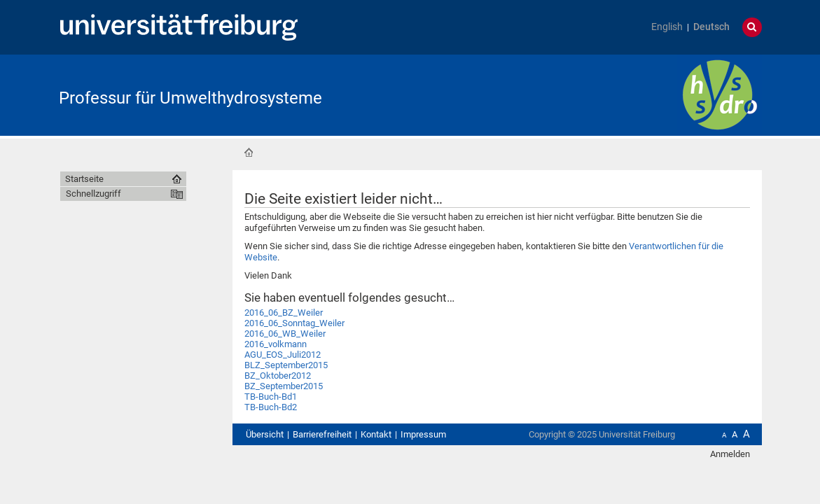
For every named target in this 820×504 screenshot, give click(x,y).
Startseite (249, 153)
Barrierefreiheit (322, 434)
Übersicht (265, 434)
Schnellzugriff (93, 194)
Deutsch (711, 27)
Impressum (423, 434)
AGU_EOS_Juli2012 (283, 355)
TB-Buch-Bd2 (271, 407)
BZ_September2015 (284, 386)
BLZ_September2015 (286, 365)
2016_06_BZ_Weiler (284, 313)
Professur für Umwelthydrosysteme (190, 98)
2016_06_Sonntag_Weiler (294, 323)
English (667, 27)
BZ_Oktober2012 (278, 376)
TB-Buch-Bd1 (271, 397)
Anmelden (730, 454)
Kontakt (376, 434)
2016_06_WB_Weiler (285, 334)
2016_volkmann (276, 344)
